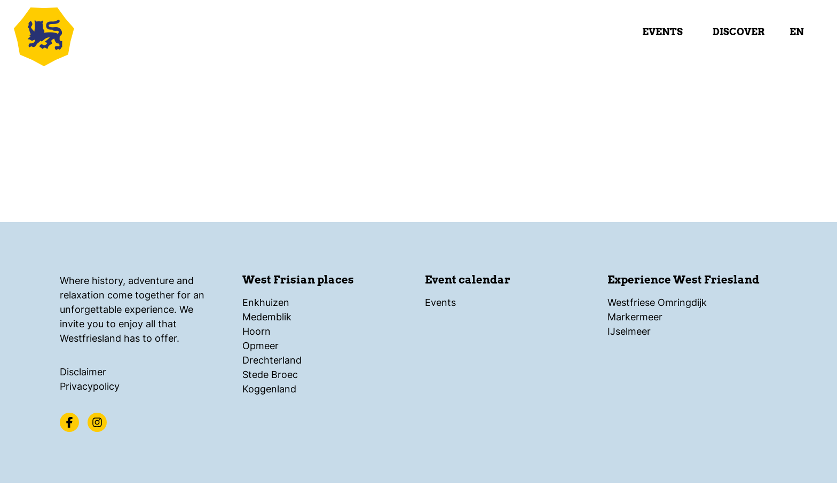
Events (662, 32)
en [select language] (797, 32)
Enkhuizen (266, 302)
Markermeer (635, 317)
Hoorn (256, 331)
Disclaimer (83, 372)
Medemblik (267, 317)
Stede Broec (270, 375)
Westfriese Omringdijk (657, 302)
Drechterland (272, 360)
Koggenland (269, 389)
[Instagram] (97, 422)
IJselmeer (629, 331)
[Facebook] (69, 422)
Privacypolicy (90, 386)
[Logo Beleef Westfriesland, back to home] (75, 35)
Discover (739, 32)
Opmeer (260, 346)
